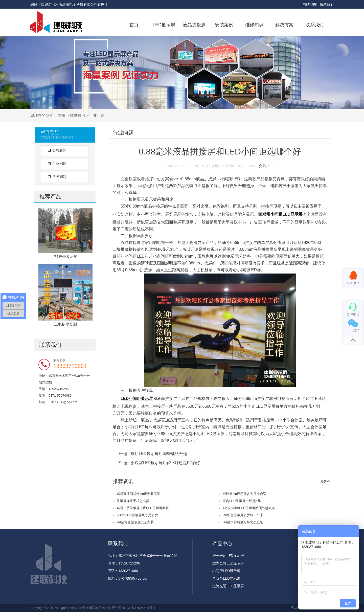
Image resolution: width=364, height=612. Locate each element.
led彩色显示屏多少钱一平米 (243, 515)
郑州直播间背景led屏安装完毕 (138, 494)
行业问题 (97, 115)
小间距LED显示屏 (226, 571)
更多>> (325, 481)
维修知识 (254, 25)
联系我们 (327, 4)
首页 (134, 25)
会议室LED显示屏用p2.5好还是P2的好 (165, 463)
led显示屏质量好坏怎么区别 (243, 522)
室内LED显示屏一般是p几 (242, 501)
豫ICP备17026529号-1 (139, 608)
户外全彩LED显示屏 (228, 556)
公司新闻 (59, 150)
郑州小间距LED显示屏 (282, 214)
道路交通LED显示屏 (228, 586)
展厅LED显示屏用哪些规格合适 (159, 454)
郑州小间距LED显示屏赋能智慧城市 (249, 508)
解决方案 (284, 25)
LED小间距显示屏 (137, 399)
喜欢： (266, 166)
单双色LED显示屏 (226, 578)
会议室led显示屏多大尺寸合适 (245, 494)
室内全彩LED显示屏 (228, 563)
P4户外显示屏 (65, 256)
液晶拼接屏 (194, 25)
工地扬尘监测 (65, 324)
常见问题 (59, 177)
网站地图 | (311, 4)
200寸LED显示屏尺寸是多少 (137, 515)
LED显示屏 (164, 25)
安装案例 (224, 25)
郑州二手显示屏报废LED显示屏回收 (143, 508)
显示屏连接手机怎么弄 (133, 501)
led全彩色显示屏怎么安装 (135, 522)
